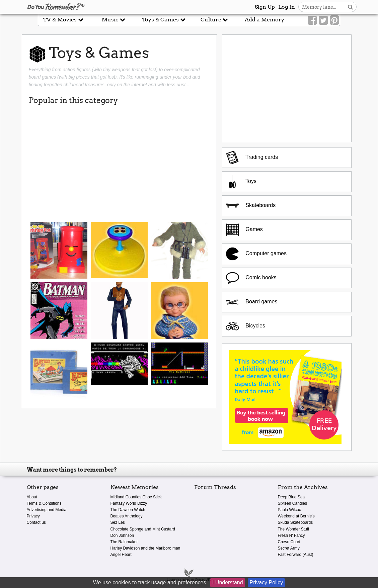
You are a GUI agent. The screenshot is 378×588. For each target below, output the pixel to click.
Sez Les (118, 522)
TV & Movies (63, 20)
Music (114, 20)
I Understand (228, 582)
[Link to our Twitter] (323, 20)
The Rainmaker (124, 542)
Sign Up (265, 7)
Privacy (33, 516)
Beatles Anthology (127, 516)
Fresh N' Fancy (291, 535)
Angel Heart (121, 555)
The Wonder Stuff (294, 529)
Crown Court (289, 542)
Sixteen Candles (292, 503)
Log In (287, 7)
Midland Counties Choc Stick (136, 497)
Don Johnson (122, 535)
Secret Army (289, 548)
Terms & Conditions (44, 503)
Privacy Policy (267, 582)
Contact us (36, 522)
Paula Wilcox (289, 510)
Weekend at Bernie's (296, 516)
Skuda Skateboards (295, 522)
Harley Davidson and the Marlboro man (145, 548)
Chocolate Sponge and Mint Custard (143, 529)
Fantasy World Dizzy (129, 503)
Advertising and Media (47, 510)
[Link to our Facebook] (312, 20)
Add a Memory (264, 20)
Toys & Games (164, 20)
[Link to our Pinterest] (334, 20)
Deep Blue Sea (291, 497)
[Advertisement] (119, 163)
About (32, 497)
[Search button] (350, 7)
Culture (214, 20)
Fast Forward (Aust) (296, 555)
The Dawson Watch (128, 510)
